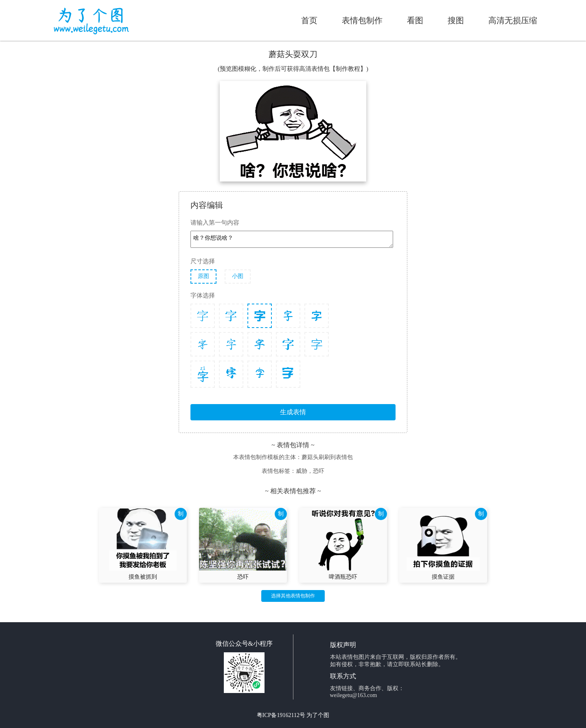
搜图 (456, 20)
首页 (309, 20)
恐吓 (243, 577)
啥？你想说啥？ (292, 239)
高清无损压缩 (513, 20)
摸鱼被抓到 (143, 577)
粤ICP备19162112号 (281, 715)
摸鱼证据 (443, 577)
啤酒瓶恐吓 (343, 577)
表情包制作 (362, 20)
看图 (415, 20)
